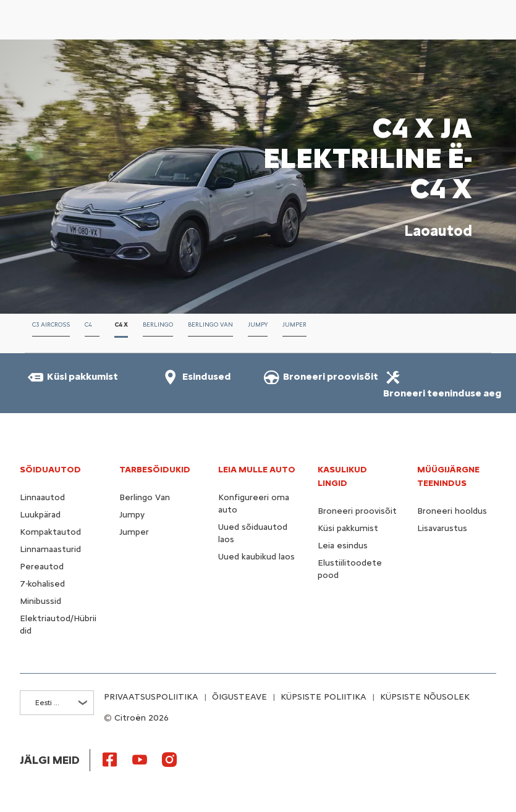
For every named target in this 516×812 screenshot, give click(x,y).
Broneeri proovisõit (357, 511)
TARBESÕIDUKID (155, 470)
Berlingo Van (145, 497)
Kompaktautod (50, 532)
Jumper (134, 532)
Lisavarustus (442, 528)
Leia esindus (343, 546)
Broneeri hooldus (452, 511)
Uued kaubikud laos (256, 557)
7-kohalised (42, 584)
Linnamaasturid (50, 549)
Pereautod (42, 567)
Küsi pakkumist (348, 528)
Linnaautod (42, 497)
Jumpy (132, 515)
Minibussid (40, 601)
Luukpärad (40, 515)
